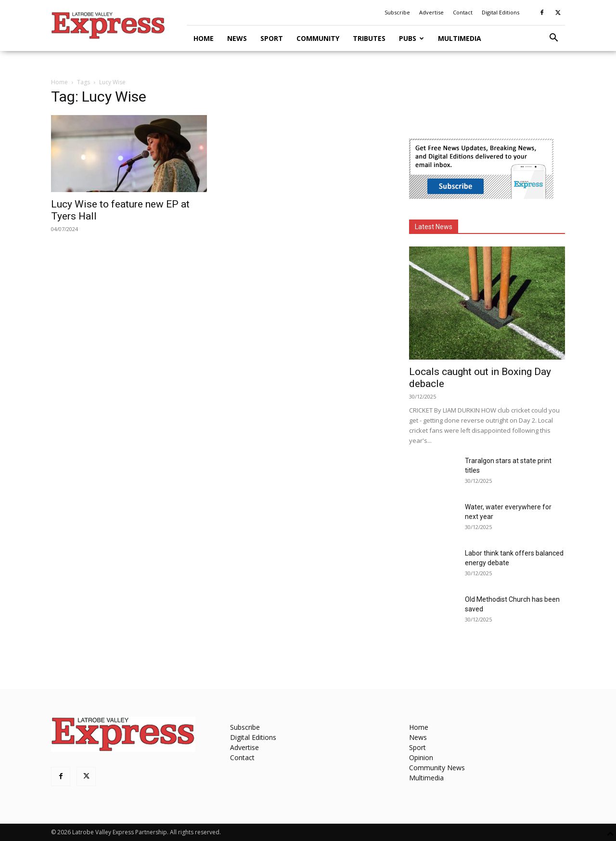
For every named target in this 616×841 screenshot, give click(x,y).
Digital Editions (500, 12)
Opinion (421, 757)
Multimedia (460, 38)
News (237, 38)
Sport (272, 38)
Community (318, 38)
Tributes (369, 38)
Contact (463, 12)
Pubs (411, 38)
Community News (437, 768)
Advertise (431, 12)
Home (204, 38)
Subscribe (397, 12)
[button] (553, 39)
